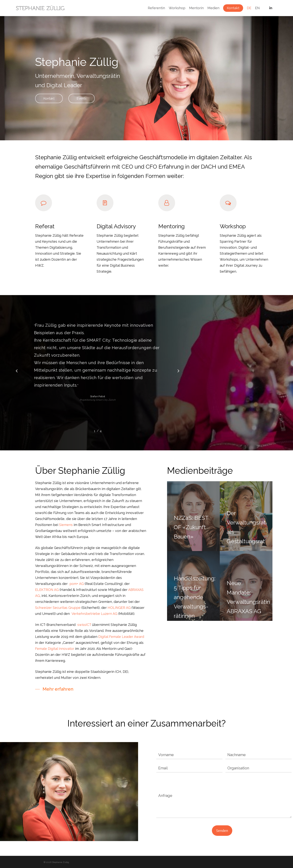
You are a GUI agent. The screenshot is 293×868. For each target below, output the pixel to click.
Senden (222, 831)
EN (257, 8)
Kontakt (233, 8)
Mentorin (196, 8)
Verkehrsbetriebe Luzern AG (94, 614)
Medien (213, 8)
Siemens (66, 525)
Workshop (177, 8)
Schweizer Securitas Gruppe (58, 608)
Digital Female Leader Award (121, 637)
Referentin (156, 8)
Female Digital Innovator (55, 649)
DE (249, 8)
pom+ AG (77, 584)
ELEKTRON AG (47, 590)
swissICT (84, 625)
